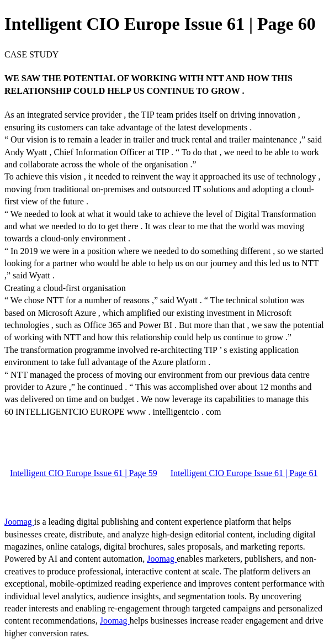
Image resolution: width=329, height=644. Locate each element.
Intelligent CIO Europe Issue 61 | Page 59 (84, 473)
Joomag (19, 522)
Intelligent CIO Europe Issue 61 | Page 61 (244, 473)
